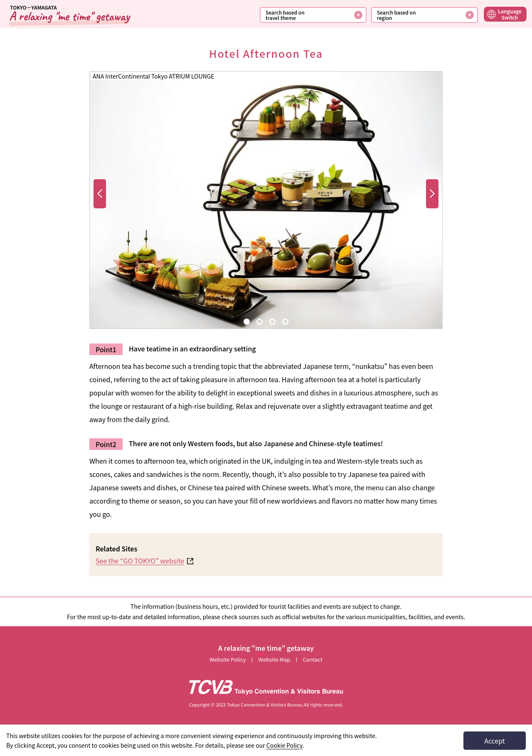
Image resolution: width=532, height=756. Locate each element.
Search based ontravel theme (285, 15)
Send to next (432, 200)
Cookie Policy (284, 745)
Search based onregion (397, 15)
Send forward (100, 200)
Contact (313, 659)
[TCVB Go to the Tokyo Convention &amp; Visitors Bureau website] (266, 687)
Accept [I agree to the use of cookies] (495, 741)
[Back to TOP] (69, 15)
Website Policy (228, 659)
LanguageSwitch (510, 14)
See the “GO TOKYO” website (140, 561)
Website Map (275, 659)
